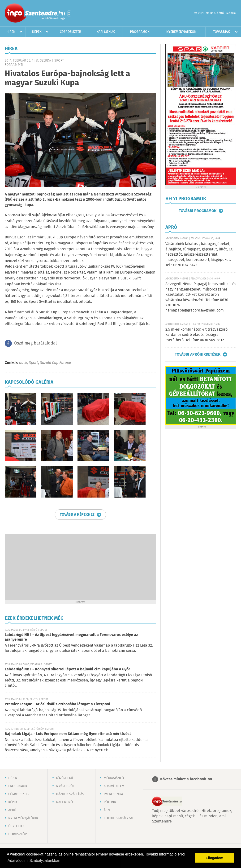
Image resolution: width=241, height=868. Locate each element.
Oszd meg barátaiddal (35, 343)
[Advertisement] (80, 567)
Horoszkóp (17, 834)
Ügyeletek (16, 826)
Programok (140, 32)
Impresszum (113, 794)
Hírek (11, 32)
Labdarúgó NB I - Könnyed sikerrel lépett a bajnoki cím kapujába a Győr (67, 669)
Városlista (69, 13)
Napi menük (106, 32)
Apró (12, 810)
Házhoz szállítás (70, 794)
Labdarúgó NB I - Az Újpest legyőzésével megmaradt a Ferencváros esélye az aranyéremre (71, 637)
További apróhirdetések (198, 354)
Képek (37, 32)
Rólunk (110, 802)
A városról (65, 786)
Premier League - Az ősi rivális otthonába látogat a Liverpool (57, 704)
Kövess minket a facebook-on (186, 779)
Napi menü (64, 802)
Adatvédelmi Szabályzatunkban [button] (34, 861)
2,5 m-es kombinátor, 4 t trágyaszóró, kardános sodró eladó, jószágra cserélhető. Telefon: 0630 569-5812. (197, 335)
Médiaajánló (114, 778)
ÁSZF (107, 810)
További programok (198, 211)
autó (23, 363)
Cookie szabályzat (119, 818)
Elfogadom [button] (215, 858)
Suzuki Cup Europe (55, 363)
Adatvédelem (114, 786)
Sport (33, 363)
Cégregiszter (71, 32)
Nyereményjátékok (181, 32)
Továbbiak (222, 32)
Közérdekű (65, 778)
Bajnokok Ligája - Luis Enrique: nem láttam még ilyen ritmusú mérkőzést (68, 734)
